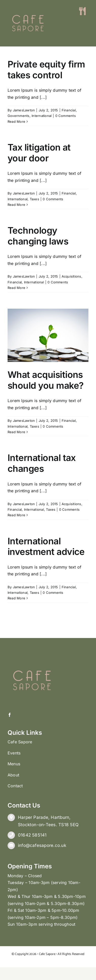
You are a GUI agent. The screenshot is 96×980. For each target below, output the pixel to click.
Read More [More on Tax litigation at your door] (16, 205)
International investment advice (46, 547)
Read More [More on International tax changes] (16, 515)
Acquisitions (71, 276)
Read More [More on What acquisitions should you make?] (16, 432)
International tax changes (42, 463)
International (42, 116)
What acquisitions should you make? (46, 380)
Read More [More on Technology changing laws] (16, 288)
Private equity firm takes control (46, 70)
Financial (69, 110)
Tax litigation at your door (39, 153)
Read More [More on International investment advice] (16, 598)
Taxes (34, 199)
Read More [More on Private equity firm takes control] (16, 121)
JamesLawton (24, 110)
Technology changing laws (38, 236)
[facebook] (10, 715)
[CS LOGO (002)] (28, 5)
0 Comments (66, 116)
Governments (19, 116)
